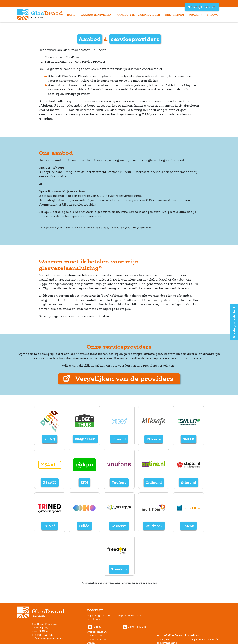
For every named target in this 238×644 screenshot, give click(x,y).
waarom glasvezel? (96, 15)
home (71, 15)
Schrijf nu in (202, 7)
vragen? (196, 15)
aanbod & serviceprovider (138, 15)
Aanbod (90, 39)
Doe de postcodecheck (234, 322)
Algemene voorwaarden (206, 639)
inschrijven (174, 15)
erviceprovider (135, 39)
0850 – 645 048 (134, 627)
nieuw (213, 15)
